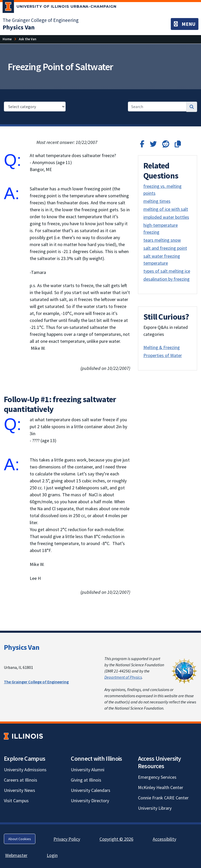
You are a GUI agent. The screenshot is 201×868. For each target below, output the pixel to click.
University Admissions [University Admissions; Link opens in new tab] (25, 770)
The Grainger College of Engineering (36, 682)
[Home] (7, 39)
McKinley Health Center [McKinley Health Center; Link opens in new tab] (161, 787)
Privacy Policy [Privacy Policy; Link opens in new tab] (67, 839)
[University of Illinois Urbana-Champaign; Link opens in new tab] (60, 7)
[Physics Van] (19, 27)
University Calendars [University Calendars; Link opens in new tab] (91, 790)
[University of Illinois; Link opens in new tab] (23, 736)
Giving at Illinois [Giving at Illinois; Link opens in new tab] (86, 780)
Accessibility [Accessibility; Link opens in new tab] (164, 839)
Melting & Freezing (162, 347)
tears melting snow (162, 240)
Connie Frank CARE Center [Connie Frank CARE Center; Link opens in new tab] (163, 798)
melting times (157, 201)
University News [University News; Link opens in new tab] (20, 790)
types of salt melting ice (167, 271)
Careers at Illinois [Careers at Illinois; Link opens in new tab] (21, 780)
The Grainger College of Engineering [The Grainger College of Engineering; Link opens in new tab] (41, 20)
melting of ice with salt (166, 209)
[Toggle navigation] (185, 24)
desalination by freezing (167, 279)
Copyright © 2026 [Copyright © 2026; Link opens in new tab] (116, 839)
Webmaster (16, 855)
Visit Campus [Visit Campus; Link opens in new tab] (16, 801)
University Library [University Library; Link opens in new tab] (155, 808)
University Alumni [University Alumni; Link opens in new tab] (88, 770)
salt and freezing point (165, 248)
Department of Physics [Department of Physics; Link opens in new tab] (123, 677)
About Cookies (20, 839)
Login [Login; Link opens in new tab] (52, 855)
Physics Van (22, 647)
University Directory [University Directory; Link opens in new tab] (90, 801)
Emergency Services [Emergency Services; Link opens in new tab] (157, 777)
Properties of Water (163, 355)
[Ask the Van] (28, 39)
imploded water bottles (166, 217)
